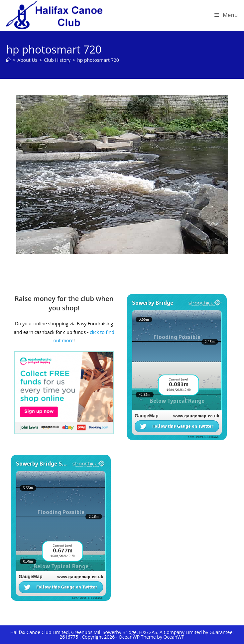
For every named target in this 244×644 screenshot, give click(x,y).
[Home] (8, 60)
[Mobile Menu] (226, 15)
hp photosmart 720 (98, 60)
